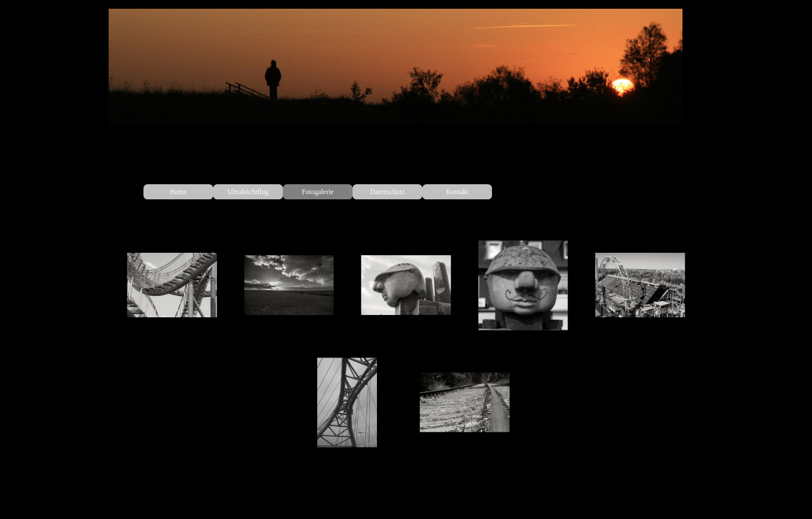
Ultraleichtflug (248, 192)
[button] (172, 285)
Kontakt (457, 192)
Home (178, 192)
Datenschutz (387, 192)
